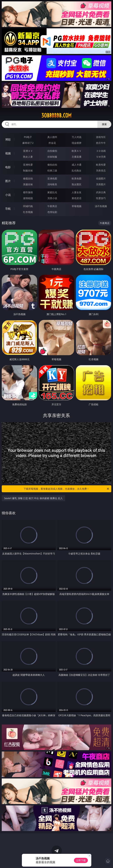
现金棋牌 (77, 143)
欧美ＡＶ (77, 151)
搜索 (104, 124)
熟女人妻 (28, 157)
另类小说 (52, 198)
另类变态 (101, 171)
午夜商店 (52, 206)
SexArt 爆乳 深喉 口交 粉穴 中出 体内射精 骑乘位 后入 (34, 498)
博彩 (8, 139)
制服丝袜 (28, 171)
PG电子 (28, 137)
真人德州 (52, 137)
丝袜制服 (52, 157)
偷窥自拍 (28, 178)
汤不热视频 (101, 206)
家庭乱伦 (52, 192)
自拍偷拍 (52, 151)
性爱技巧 (101, 198)
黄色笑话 (77, 198)
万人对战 (77, 137)
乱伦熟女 (77, 171)
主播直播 (77, 157)
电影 (8, 167)
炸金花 (52, 143)
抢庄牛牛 (101, 143)
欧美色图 (77, 178)
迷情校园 (28, 198)
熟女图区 (77, 184)
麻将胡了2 (28, 143)
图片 (8, 181)
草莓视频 (77, 206)
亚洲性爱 (28, 165)
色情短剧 (52, 212)
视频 (8, 153)
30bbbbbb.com (56, 115)
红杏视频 (28, 212)
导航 (8, 209)
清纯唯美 (52, 184)
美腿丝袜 (28, 184)
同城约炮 (28, 206)
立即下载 (81, 860)
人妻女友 (77, 192)
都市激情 (28, 192)
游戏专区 (101, 137)
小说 (8, 195)
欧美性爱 (101, 165)
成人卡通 (77, 165)
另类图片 (101, 184)
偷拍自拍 (52, 165)
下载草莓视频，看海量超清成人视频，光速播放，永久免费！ (67, 489)
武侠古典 (101, 192)
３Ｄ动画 (101, 151)
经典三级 (52, 171)
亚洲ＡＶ (28, 151)
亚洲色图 (52, 178)
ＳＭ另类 (101, 157)
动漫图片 (101, 178)
